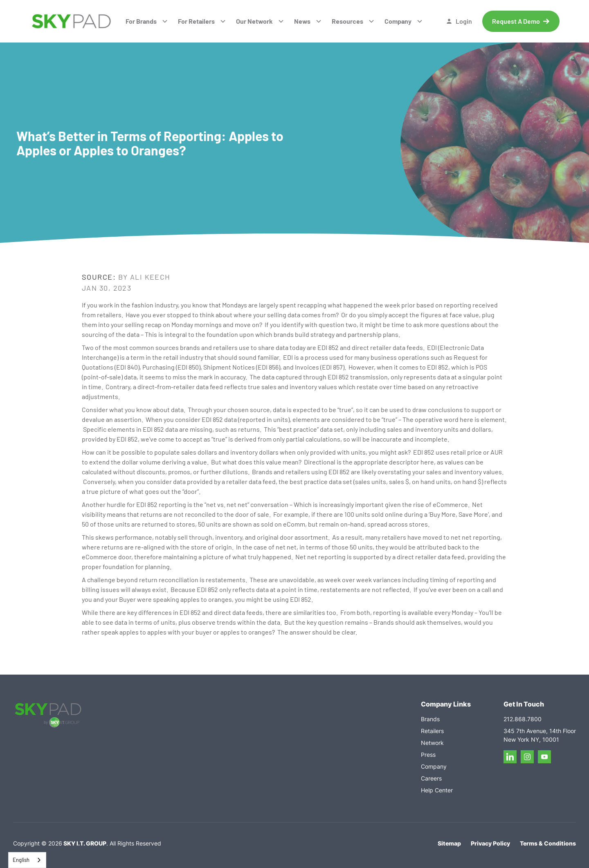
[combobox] (27, 860)
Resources (347, 21)
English (21, 860)
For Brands (141, 21)
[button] (147, 21)
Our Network (254, 21)
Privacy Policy (490, 843)
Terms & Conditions (548, 843)
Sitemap (449, 843)
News (302, 21)
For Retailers (196, 21)
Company (398, 21)
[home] (71, 21)
